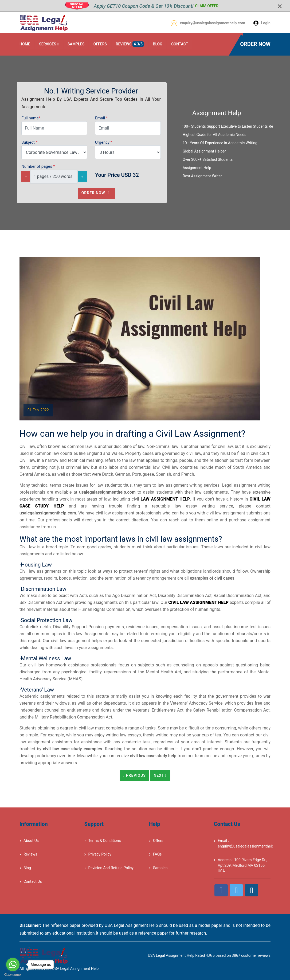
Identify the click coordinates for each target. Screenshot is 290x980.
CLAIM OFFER (207, 6)
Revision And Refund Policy (111, 868)
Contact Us (33, 881)
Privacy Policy (100, 854)
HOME (25, 44)
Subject (29, 142)
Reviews (30, 854)
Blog (27, 868)
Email (101, 118)
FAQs (157, 854)
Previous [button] (134, 775)
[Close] (280, 7)
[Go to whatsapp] (13, 965)
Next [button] (160, 775)
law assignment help (165, 499)
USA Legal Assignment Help (75, 969)
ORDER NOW (255, 44)
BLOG (157, 44)
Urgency (104, 142)
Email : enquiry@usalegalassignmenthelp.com (244, 843)
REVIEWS (130, 44)
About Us (31, 841)
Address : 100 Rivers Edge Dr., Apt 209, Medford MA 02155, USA (242, 865)
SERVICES (48, 44)
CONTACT (180, 44)
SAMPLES (76, 44)
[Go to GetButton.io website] (13, 975)
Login (262, 23)
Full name (31, 118)
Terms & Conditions (105, 841)
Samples (160, 868)
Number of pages (38, 166)
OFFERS (100, 44)
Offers (158, 841)
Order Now (96, 193)
